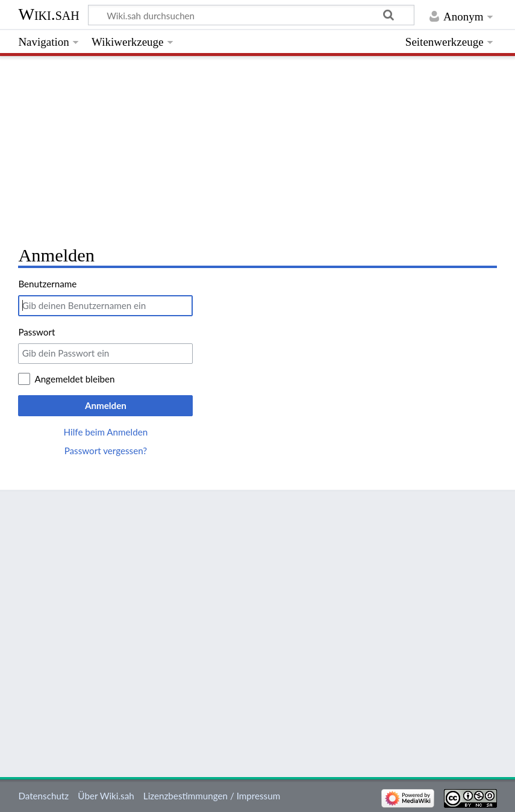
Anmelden (106, 405)
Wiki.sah (48, 14)
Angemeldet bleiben (74, 379)
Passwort (36, 332)
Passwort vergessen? (106, 451)
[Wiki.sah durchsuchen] (251, 15)
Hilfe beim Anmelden (106, 432)
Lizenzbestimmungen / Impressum (212, 796)
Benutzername (47, 284)
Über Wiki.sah (106, 796)
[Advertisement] (257, 148)
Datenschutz (43, 796)
